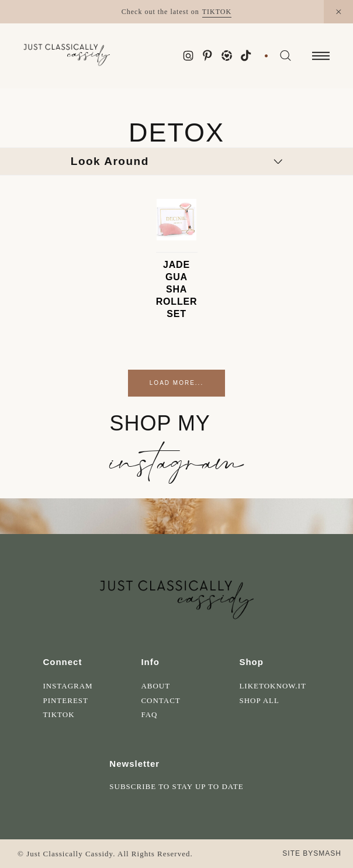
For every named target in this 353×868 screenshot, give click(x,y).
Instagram (68, 686)
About (155, 686)
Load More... (176, 383)
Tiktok (58, 714)
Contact (160, 700)
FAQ (149, 714)
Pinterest (65, 700)
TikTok (217, 12)
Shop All (259, 700)
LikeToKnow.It (272, 686)
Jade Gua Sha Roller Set (177, 289)
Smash (327, 853)
